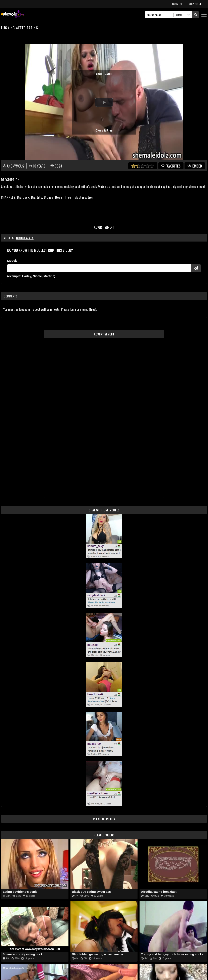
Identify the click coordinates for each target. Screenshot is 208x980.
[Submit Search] (196, 15)
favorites (171, 166)
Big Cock (23, 197)
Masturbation (84, 197)
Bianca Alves (25, 238)
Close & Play (104, 131)
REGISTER (196, 4)
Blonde (49, 197)
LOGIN (177, 4)
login (73, 309)
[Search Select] (182, 15)
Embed (195, 166)
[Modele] (99, 268)
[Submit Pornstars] (196, 268)
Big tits (37, 197)
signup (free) (88, 309)
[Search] (160, 15)
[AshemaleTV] (13, 15)
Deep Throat (64, 197)
